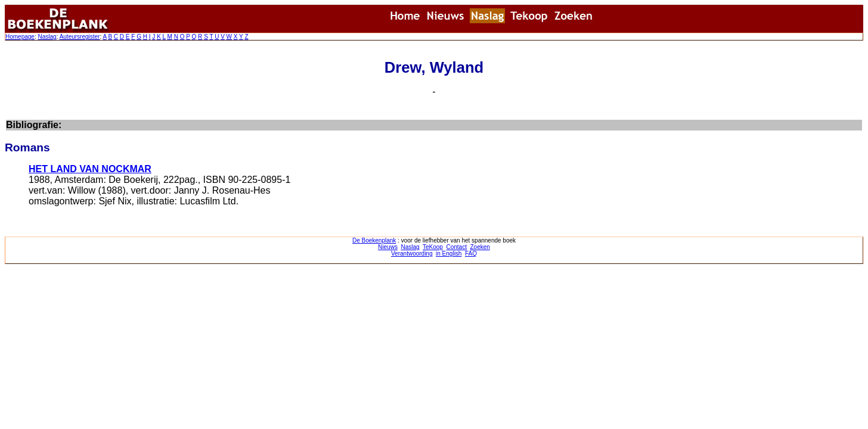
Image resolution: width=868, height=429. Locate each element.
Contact (456, 247)
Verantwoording (412, 254)
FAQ (471, 254)
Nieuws (388, 247)
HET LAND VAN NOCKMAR (90, 169)
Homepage (20, 37)
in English (449, 254)
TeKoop (433, 247)
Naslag (47, 37)
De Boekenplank (374, 240)
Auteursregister (80, 37)
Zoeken (480, 247)
